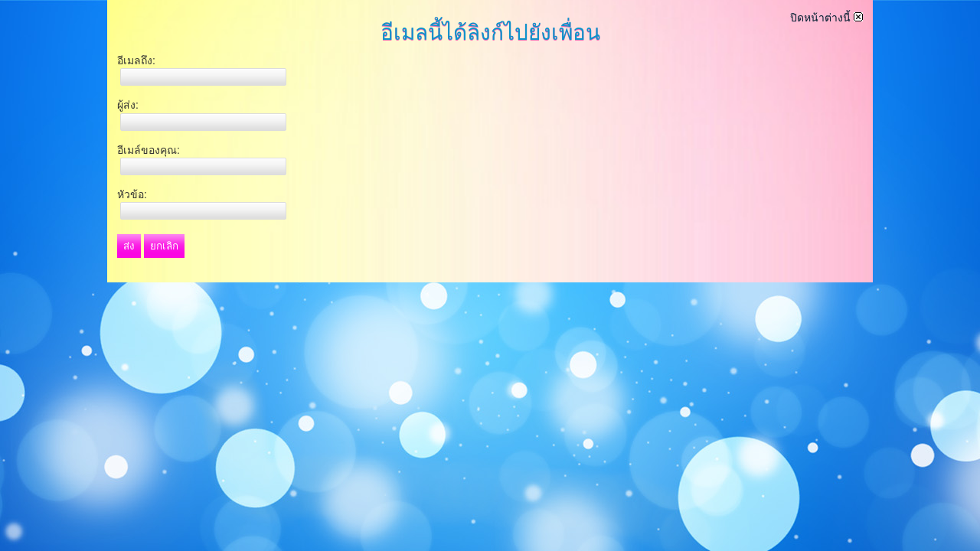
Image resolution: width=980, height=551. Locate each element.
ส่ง (129, 246)
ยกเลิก (164, 246)
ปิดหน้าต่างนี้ (826, 18)
